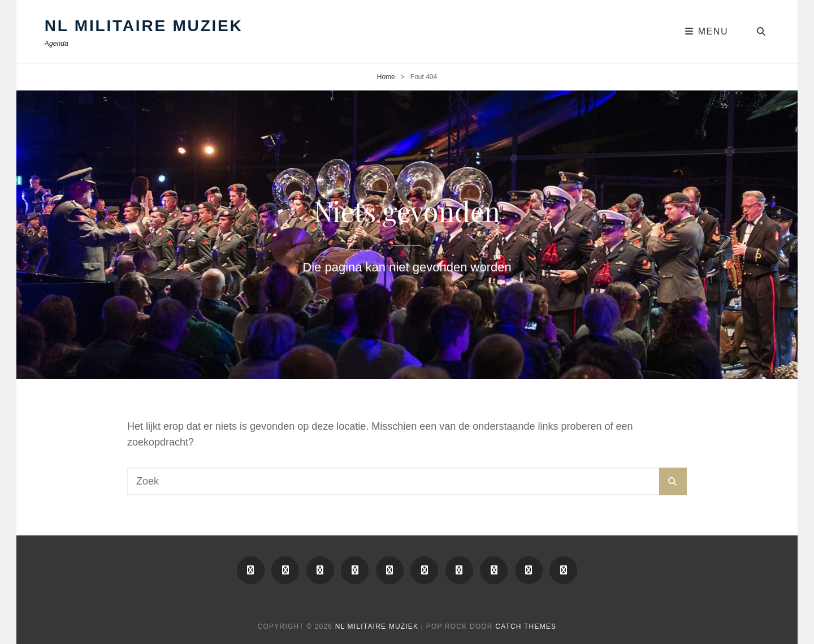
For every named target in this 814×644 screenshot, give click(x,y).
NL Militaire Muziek (144, 26)
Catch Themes (526, 626)
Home (386, 77)
